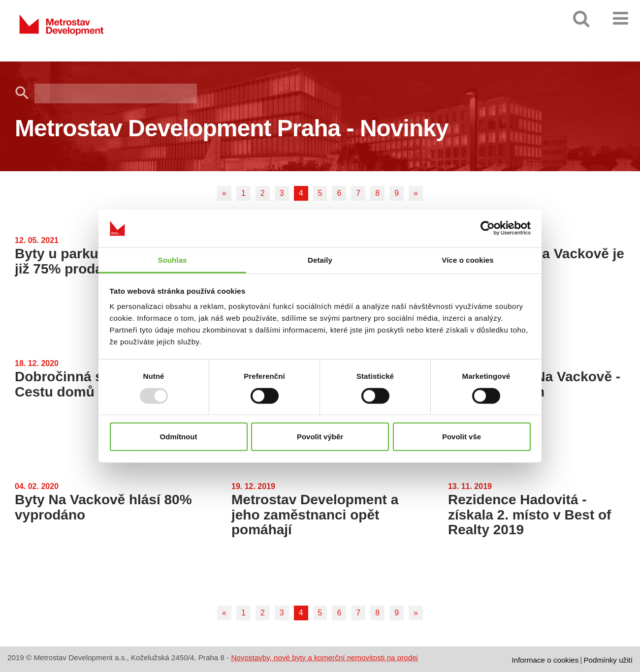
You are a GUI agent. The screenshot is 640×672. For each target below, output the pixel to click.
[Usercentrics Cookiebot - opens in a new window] (488, 228)
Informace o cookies (545, 660)
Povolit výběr (320, 437)
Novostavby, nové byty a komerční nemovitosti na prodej (324, 657)
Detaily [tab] (320, 260)
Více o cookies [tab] (468, 260)
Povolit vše (462, 437)
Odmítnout (179, 437)
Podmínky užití (608, 660)
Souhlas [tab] (172, 260)
